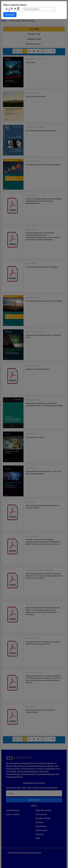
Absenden (10, 15)
